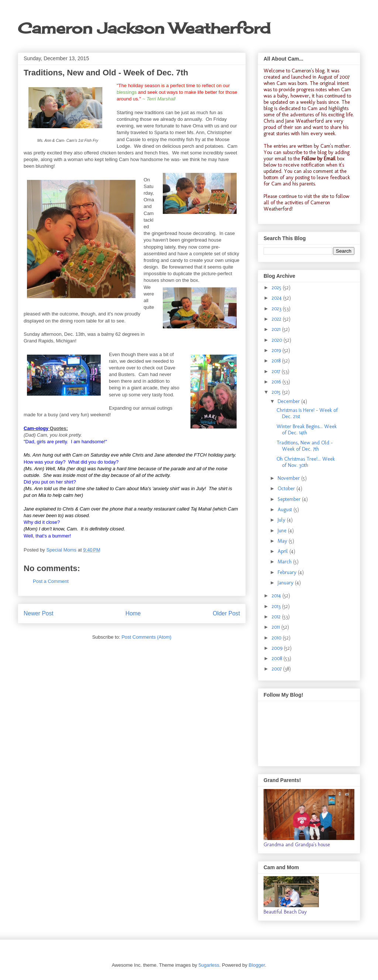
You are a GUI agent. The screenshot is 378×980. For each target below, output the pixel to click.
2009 (278, 648)
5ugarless (209, 965)
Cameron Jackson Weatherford (144, 28)
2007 (277, 669)
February (288, 572)
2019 (277, 350)
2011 (276, 627)
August (286, 510)
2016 (277, 382)
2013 (277, 606)
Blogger (257, 965)
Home (133, 613)
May (283, 541)
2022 (277, 319)
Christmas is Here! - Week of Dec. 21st (307, 413)
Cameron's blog (308, 71)
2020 (278, 340)
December (289, 401)
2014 (277, 596)
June (283, 531)
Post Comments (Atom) (146, 637)
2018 (277, 361)
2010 (277, 638)
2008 (278, 658)
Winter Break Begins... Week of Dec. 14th (307, 430)
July (282, 520)
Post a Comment (51, 581)
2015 (277, 392)
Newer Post (39, 613)
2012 (277, 617)
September (290, 499)
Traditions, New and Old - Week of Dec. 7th (305, 446)
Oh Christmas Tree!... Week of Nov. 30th (306, 462)
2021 (277, 329)
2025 (277, 288)
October (287, 489)
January (286, 583)
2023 (277, 309)
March (285, 562)
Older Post (226, 613)
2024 (277, 298)
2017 (277, 371)
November (289, 478)
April (283, 551)
